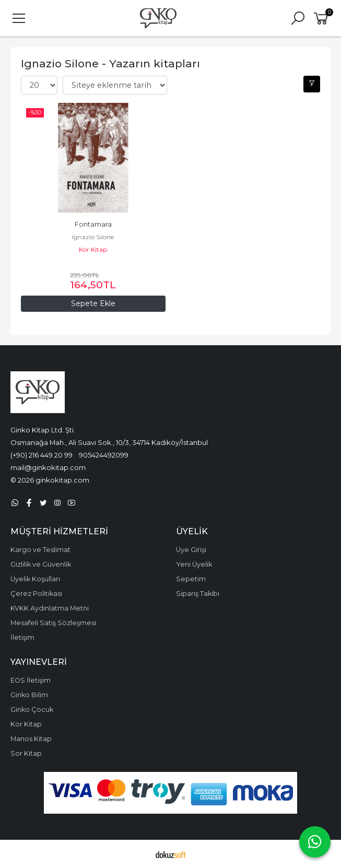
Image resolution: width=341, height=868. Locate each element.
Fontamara (93, 224)
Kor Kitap (93, 249)
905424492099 (104, 455)
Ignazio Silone (93, 237)
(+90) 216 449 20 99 (42, 455)
